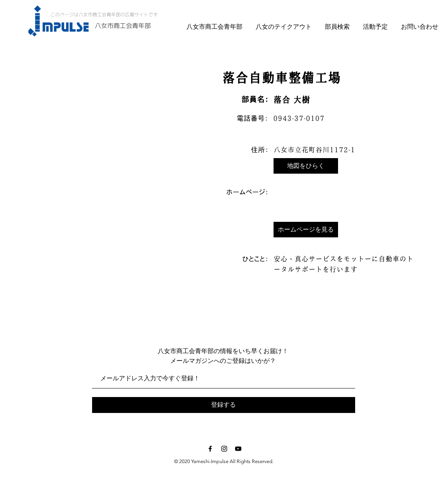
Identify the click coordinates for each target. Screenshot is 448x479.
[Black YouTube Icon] (238, 449)
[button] (306, 166)
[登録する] (224, 405)
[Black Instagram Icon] (224, 449)
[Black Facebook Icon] (210, 449)
